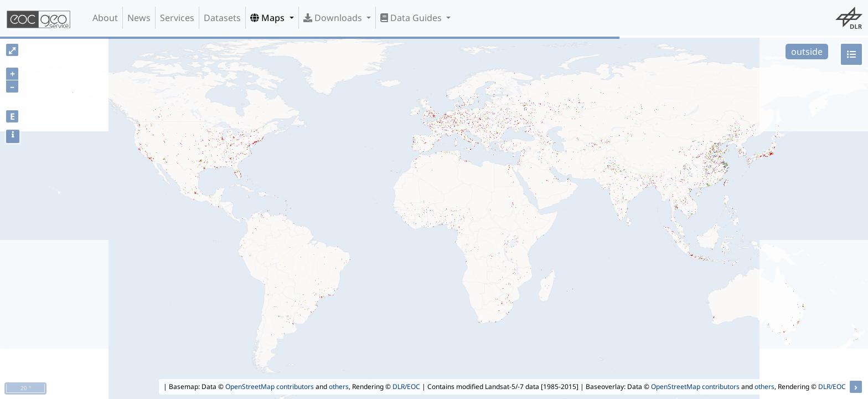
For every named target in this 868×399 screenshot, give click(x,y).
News (139, 18)
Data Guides (412, 18)
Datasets (222, 18)
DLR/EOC (406, 387)
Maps (268, 18)
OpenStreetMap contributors (270, 387)
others (339, 387)
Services (177, 18)
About (105, 18)
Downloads (334, 18)
